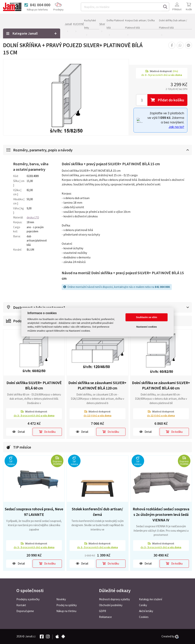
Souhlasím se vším (147, 317)
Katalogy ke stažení (151, 599)
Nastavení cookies (147, 327)
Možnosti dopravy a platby (114, 599)
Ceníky (143, 605)
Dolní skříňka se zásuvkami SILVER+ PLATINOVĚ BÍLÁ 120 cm (97, 385)
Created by (170, 636)
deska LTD (33, 217)
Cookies (144, 617)
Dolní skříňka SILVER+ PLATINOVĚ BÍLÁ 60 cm (34, 385)
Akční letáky (146, 611)
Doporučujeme (25, 611)
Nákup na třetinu (66, 611)
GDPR (103, 611)
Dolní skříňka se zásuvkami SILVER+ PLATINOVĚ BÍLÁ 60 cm (161, 385)
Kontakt (21, 605)
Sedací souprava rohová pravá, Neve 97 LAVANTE (34, 512)
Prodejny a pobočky (28, 599)
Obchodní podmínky (111, 605)
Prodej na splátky (67, 605)
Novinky (61, 599)
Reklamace (105, 617)
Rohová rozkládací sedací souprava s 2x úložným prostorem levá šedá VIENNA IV (161, 514)
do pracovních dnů (34, 415)
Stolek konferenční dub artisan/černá (97, 512)
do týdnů (97, 415)
